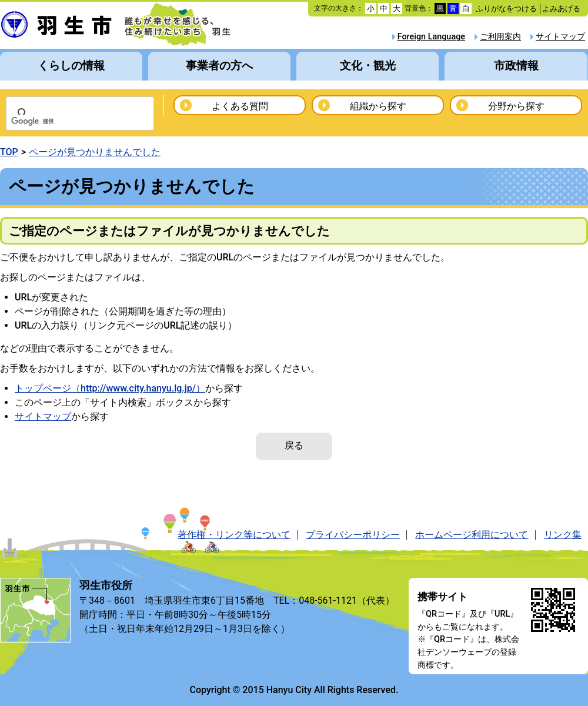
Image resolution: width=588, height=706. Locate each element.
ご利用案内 (500, 37)
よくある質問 (240, 106)
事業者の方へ (219, 66)
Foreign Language (431, 37)
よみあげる (561, 9)
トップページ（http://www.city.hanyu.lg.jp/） (110, 388)
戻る (294, 445)
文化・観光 (368, 66)
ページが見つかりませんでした (95, 152)
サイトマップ (560, 37)
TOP (9, 152)
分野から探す (516, 106)
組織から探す (378, 106)
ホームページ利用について (472, 535)
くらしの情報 (71, 66)
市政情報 (516, 66)
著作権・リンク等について (234, 535)
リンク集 (563, 535)
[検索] (65, 122)
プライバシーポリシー (353, 535)
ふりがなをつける (506, 9)
